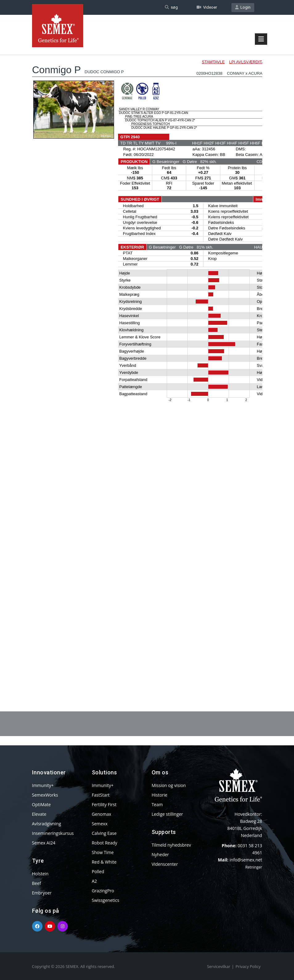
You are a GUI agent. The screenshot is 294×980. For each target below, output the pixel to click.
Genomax (102, 814)
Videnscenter (165, 864)
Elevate (39, 814)
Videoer (207, 7)
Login (243, 7)
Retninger (254, 867)
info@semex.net (246, 860)
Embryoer (42, 893)
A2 (94, 881)
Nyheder (160, 854)
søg (171, 7)
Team (157, 804)
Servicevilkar (219, 966)
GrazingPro (103, 891)
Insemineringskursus (53, 833)
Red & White (104, 862)
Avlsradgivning (47, 824)
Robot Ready (105, 843)
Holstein (40, 874)
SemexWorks (45, 795)
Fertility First (104, 804)
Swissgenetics (106, 900)
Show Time (103, 852)
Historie (159, 795)
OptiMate (41, 804)
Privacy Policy (248, 966)
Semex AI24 (44, 843)
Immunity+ (43, 785)
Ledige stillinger (167, 814)
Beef (37, 883)
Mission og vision (169, 785)
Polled (98, 871)
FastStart (101, 795)
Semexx (100, 824)
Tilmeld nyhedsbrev (171, 845)
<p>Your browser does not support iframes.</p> (147, 364)
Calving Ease (104, 833)
